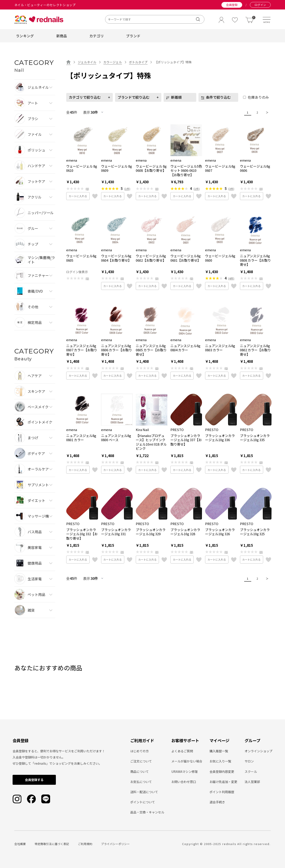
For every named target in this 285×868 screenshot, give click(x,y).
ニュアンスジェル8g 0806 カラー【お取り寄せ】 (117, 350)
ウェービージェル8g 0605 (81, 258)
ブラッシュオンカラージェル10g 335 (255, 438)
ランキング (25, 36)
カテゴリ (97, 36)
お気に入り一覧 (220, 761)
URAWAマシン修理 (185, 772)
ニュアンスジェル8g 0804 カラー (185, 348)
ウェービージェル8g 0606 (255, 168)
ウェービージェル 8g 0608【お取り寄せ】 (151, 168)
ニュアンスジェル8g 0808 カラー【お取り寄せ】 (255, 260)
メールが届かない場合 (187, 761)
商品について (140, 772)
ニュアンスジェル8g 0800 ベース (116, 438)
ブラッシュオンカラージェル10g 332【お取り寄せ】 (82, 534)
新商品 (62, 36)
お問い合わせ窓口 (184, 782)
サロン (249, 761)
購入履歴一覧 (219, 751)
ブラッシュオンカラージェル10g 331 (116, 532)
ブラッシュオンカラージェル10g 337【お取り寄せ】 (186, 440)
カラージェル (113, 62)
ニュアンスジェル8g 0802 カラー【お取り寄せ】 (255, 350)
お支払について (141, 782)
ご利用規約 (85, 844)
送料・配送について (144, 792)
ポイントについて (143, 802)
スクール (251, 772)
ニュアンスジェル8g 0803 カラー (220, 348)
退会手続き (217, 802)
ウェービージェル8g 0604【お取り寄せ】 (116, 258)
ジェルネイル (87, 62)
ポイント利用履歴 (222, 792)
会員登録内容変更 (222, 772)
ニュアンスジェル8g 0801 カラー (81, 438)
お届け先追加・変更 (223, 782)
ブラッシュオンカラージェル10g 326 (220, 532)
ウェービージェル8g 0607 (220, 168)
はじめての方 (140, 751)
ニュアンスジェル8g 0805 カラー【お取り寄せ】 (151, 350)
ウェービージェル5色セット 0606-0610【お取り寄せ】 (186, 171)
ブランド (133, 36)
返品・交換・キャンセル (147, 812)
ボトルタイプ (138, 62)
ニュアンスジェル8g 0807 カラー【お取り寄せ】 (82, 350)
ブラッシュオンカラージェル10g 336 (220, 438)
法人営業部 (252, 782)
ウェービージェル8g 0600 (220, 258)
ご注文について (141, 761)
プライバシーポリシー (115, 844)
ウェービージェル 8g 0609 (117, 168)
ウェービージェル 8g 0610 (82, 168)
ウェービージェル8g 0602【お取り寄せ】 (151, 258)
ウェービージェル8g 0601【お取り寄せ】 (186, 258)
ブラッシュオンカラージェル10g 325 (255, 532)
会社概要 (20, 844)
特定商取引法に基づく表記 (52, 844)
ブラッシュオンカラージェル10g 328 (185, 532)
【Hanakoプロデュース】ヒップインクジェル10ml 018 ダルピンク (151, 442)
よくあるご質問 (182, 751)
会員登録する (34, 780)
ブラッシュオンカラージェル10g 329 (151, 532)
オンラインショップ (259, 751)
